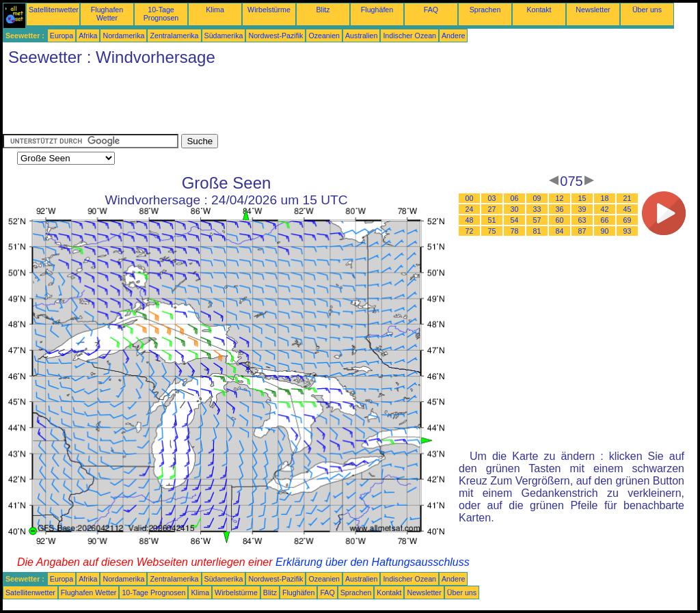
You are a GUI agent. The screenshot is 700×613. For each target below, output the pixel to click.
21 (628, 198)
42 (605, 209)
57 (537, 220)
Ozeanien (324, 36)
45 (628, 209)
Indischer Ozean (409, 36)
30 (515, 209)
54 (515, 220)
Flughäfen (377, 10)
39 (582, 209)
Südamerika (224, 36)
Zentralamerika (174, 36)
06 (515, 198)
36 (560, 209)
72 (470, 231)
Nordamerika (123, 36)
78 (515, 231)
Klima (215, 10)
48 (470, 220)
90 (605, 231)
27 (492, 209)
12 (560, 198)
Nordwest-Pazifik (275, 36)
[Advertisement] (252, 103)
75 (492, 231)
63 (582, 220)
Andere (453, 36)
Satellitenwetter (54, 10)
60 (560, 220)
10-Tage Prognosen (161, 14)
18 (605, 198)
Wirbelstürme (269, 10)
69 (628, 220)
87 (582, 231)
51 (492, 220)
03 (492, 198)
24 (470, 209)
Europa (62, 36)
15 (582, 198)
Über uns (647, 10)
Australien (361, 36)
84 (560, 231)
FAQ (431, 10)
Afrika (88, 36)
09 (537, 198)
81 (537, 231)
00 (470, 198)
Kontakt (539, 10)
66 (605, 220)
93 (628, 231)
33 (537, 209)
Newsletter (593, 10)
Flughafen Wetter (107, 14)
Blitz (323, 10)
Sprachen (485, 10)
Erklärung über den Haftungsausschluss (373, 562)
